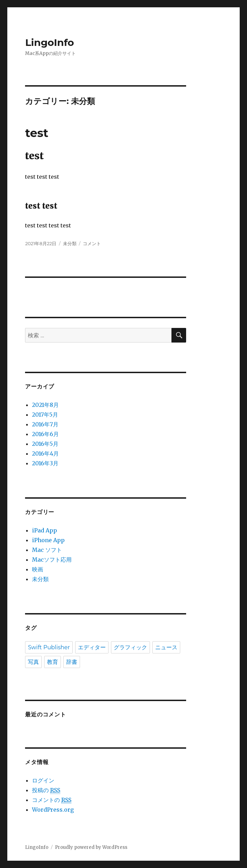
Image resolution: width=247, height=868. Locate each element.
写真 (33, 662)
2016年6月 (45, 434)
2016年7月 (45, 424)
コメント (92, 243)
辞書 (72, 662)
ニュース (166, 647)
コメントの (52, 800)
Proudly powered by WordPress (91, 847)
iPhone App (48, 540)
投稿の (46, 790)
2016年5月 (45, 444)
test (37, 133)
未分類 (70, 243)
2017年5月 (45, 415)
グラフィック (130, 647)
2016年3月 (45, 463)
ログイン (43, 780)
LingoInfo (49, 42)
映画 (38, 569)
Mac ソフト (47, 550)
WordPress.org (53, 810)
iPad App (45, 530)
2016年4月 (45, 453)
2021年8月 (45, 405)
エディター (92, 647)
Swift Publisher (49, 647)
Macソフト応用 (52, 560)
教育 (53, 662)
